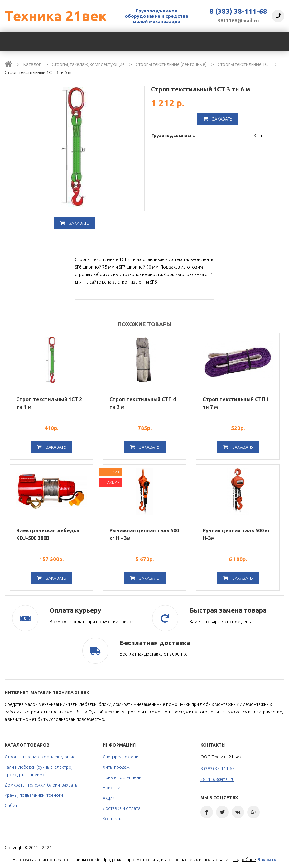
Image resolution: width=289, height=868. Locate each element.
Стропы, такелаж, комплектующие (88, 64)
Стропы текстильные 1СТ (244, 64)
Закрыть (267, 860)
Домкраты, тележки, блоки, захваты (41, 785)
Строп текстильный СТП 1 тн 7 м (236, 403)
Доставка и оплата (121, 808)
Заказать (75, 223)
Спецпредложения (122, 757)
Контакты (112, 819)
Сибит (11, 806)
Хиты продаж (116, 767)
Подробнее (244, 860)
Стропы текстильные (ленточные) (171, 64)
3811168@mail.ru (238, 21)
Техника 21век (56, 16)
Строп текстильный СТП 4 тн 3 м (143, 403)
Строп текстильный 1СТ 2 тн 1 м (49, 403)
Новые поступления (123, 777)
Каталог (32, 64)
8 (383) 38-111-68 (238, 11)
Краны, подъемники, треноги (34, 795)
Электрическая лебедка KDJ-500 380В (48, 534)
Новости (111, 788)
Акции (109, 798)
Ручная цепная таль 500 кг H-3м (236, 534)
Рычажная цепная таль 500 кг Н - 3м (144, 534)
